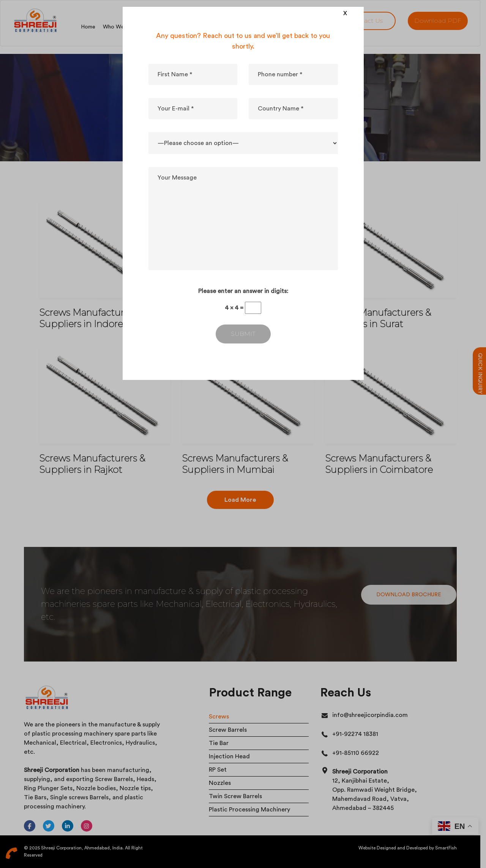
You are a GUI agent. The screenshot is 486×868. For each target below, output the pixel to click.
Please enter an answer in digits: (243, 291)
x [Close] (345, 12)
